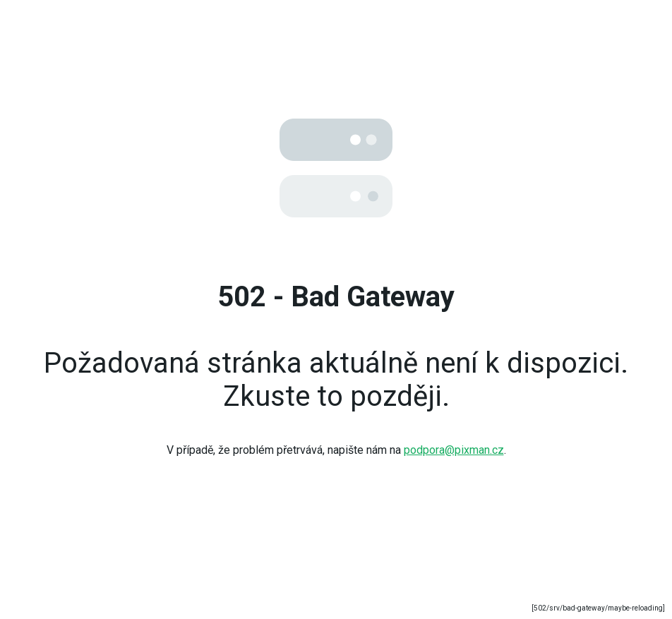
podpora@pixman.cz (454, 450)
